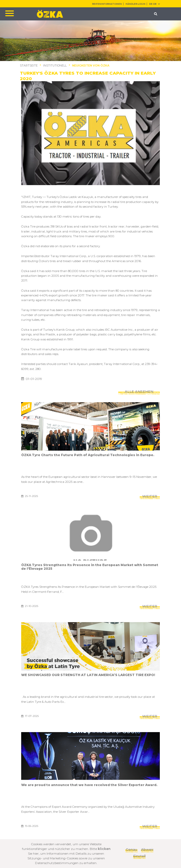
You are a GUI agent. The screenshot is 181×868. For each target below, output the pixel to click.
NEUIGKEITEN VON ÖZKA (91, 66)
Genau (131, 849)
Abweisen (147, 849)
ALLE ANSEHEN (139, 391)
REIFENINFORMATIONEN (107, 4)
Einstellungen (139, 856)
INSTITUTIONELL (55, 66)
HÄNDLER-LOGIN (135, 4)
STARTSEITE (29, 66)
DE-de (154, 4)
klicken (104, 849)
